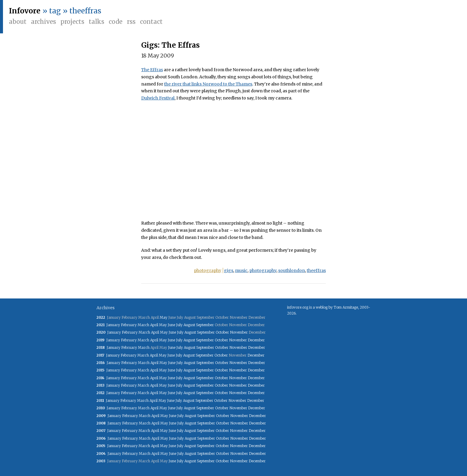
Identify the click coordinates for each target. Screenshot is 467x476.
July (179, 325)
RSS (131, 22)
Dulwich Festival (158, 98)
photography (208, 270)
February (129, 325)
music (241, 270)
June (171, 325)
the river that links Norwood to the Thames (208, 84)
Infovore (25, 11)
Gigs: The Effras (171, 45)
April (154, 325)
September (205, 325)
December (256, 340)
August (189, 325)
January (113, 325)
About (18, 22)
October (222, 332)
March (143, 325)
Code (116, 22)
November (239, 332)
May (164, 317)
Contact (151, 22)
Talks (96, 22)
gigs (229, 270)
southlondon (292, 270)
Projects (72, 22)
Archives (43, 22)
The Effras (152, 70)
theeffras (316, 270)
